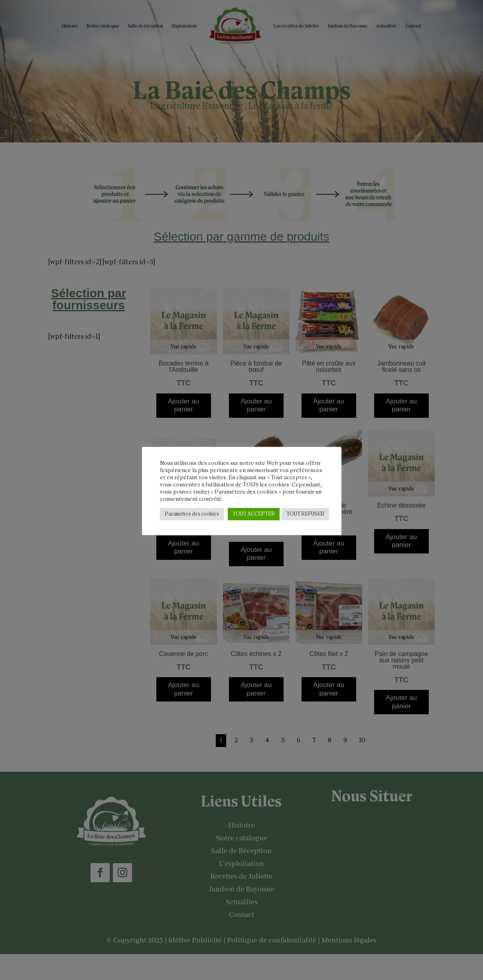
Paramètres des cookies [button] (192, 514)
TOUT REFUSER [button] (305, 514)
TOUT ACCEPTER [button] (254, 514)
